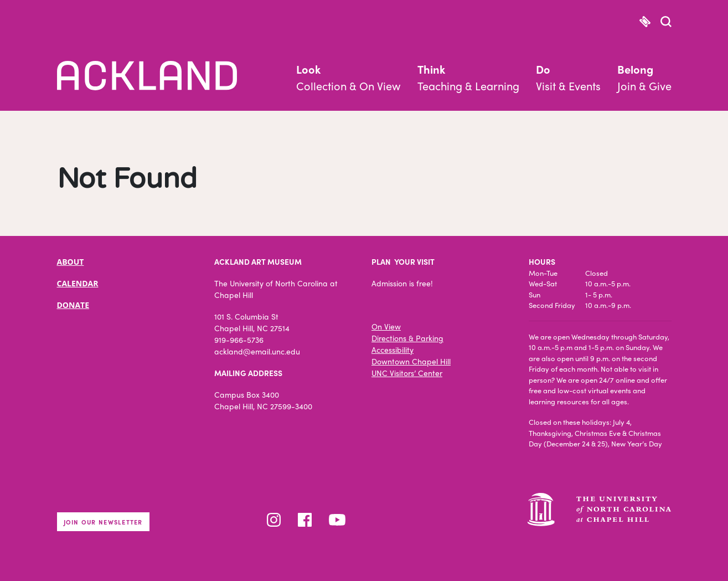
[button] (666, 23)
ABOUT (71, 262)
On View (386, 326)
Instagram (274, 520)
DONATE (73, 305)
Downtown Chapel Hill (411, 361)
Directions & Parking (407, 338)
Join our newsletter (103, 522)
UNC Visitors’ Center (407, 373)
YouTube (337, 520)
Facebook (305, 520)
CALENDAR (78, 283)
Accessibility (393, 349)
